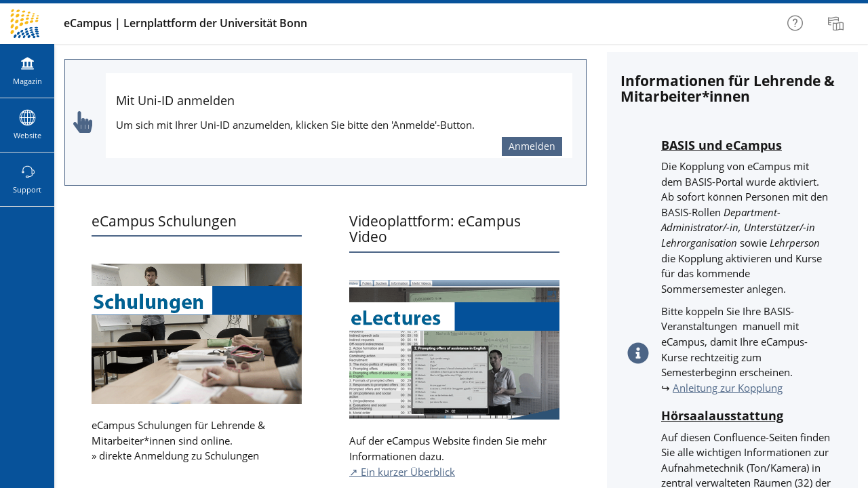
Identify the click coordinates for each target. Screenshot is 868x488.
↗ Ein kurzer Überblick (402, 472)
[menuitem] (837, 24)
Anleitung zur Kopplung (728, 388)
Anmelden (532, 146)
